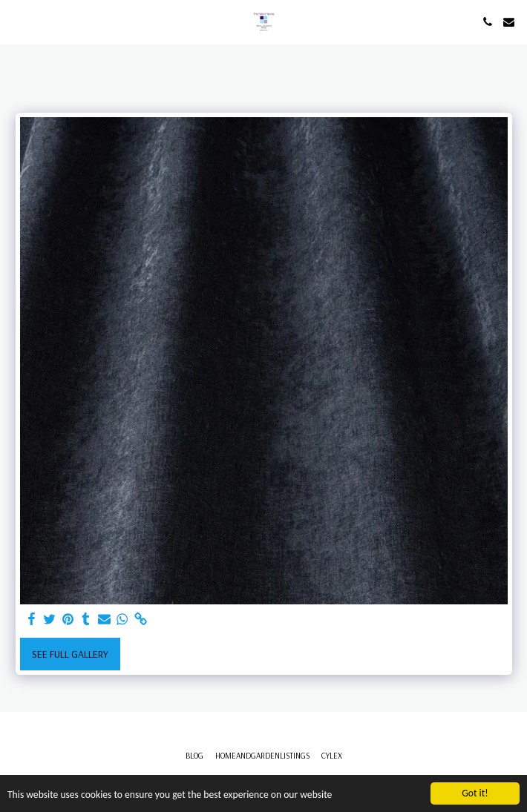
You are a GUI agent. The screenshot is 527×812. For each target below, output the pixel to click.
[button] (16, 21)
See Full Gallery (70, 654)
